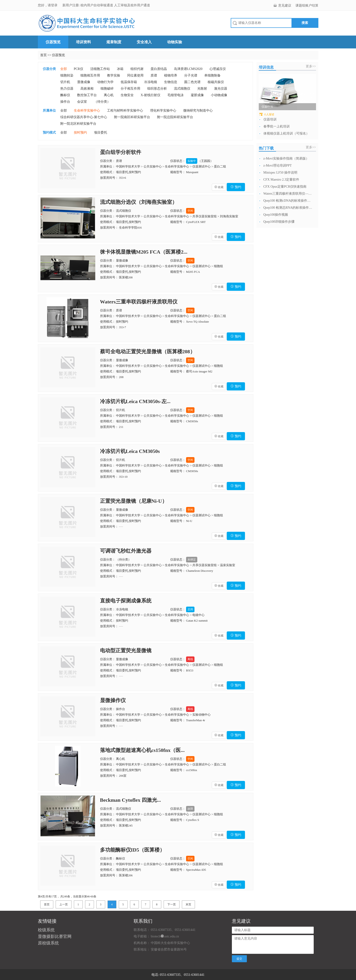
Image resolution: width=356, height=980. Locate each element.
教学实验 (114, 75)
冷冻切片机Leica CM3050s (130, 451)
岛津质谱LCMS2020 (188, 69)
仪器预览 (53, 42)
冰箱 (120, 69)
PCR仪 (79, 69)
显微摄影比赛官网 (55, 936)
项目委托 (101, 133)
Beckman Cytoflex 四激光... (131, 800)
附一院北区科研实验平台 (78, 124)
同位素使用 (135, 75)
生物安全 (127, 95)
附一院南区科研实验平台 (132, 117)
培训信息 (266, 67)
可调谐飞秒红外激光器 (126, 551)
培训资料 (83, 42)
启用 (190, 609)
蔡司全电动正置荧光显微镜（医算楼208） (148, 352)
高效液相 (87, 89)
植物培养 (171, 75)
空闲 (190, 211)
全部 (64, 69)
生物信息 (171, 82)
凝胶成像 (197, 95)
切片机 (65, 82)
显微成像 (84, 82)
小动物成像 (219, 95)
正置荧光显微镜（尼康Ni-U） (134, 501)
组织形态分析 (157, 89)
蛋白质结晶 (159, 69)
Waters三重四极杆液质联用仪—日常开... (288, 194)
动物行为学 (105, 82)
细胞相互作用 (90, 75)
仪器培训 (270, 119)
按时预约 (80, 133)
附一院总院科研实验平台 (175, 117)
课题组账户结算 (307, 5)
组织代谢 (137, 69)
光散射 (202, 89)
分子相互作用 (130, 89)
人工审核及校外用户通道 (132, 5)
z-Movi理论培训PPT (278, 166)
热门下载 (266, 148)
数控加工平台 (87, 95)
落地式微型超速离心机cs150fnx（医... (142, 750)
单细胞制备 (212, 75)
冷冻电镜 (151, 82)
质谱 (154, 75)
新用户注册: (71, 5)
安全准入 (144, 42)
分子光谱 (191, 75)
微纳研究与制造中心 (198, 111)
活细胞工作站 (100, 69)
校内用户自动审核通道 (97, 5)
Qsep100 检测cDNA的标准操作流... (288, 201)
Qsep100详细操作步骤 (279, 222)
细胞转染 (67, 75)
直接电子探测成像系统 (126, 601)
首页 (43, 55)
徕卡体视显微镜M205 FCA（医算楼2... (144, 252)
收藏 (219, 187)
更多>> (311, 66)
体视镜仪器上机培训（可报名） (286, 133)
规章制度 (114, 42)
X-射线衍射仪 (151, 95)
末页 (188, 904)
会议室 (82, 102)
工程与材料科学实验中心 (125, 111)
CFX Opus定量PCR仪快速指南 (285, 187)
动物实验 (175, 42)
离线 (190, 659)
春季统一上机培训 (277, 126)
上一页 (64, 904)
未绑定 (192, 560)
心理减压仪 (218, 69)
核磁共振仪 (216, 82)
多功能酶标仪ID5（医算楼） (132, 850)
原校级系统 (48, 943)
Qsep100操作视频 (276, 215)
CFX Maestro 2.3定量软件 (281, 180)
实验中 (192, 161)
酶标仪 (65, 95)
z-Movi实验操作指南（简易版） (286, 158)
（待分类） (102, 102)
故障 (190, 809)
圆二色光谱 (192, 82)
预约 (236, 187)
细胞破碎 (107, 89)
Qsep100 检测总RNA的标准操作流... (288, 208)
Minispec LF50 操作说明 (280, 173)
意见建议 (285, 5)
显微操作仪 (113, 700)
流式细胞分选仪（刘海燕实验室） (139, 202)
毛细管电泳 (176, 95)
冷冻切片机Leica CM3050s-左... (135, 401)
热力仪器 (67, 89)
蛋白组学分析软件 (121, 152)
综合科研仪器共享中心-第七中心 (84, 117)
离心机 (109, 95)
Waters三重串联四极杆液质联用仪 (139, 302)
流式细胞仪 (182, 89)
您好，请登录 (48, 5)
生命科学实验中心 (87, 111)
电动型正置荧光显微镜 (126, 650)
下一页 (172, 904)
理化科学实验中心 (163, 111)
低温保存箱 (129, 82)
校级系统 (46, 930)
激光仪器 (221, 89)
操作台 (65, 102)
